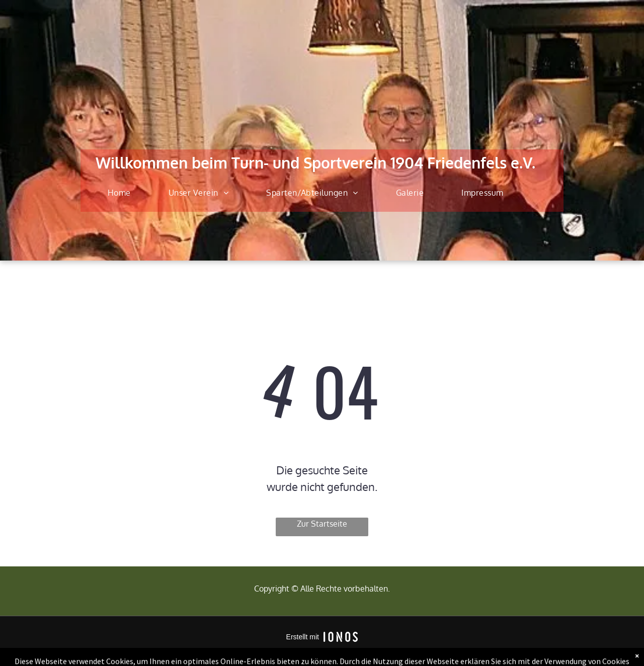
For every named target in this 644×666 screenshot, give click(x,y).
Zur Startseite (322, 524)
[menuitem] (123, 193)
